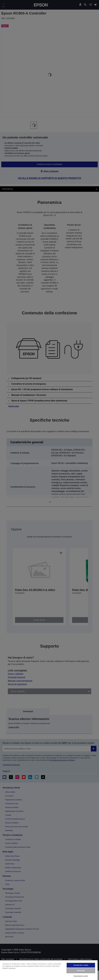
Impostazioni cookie (81, 976)
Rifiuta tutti (81, 971)
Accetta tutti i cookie (81, 965)
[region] (49, 970)
